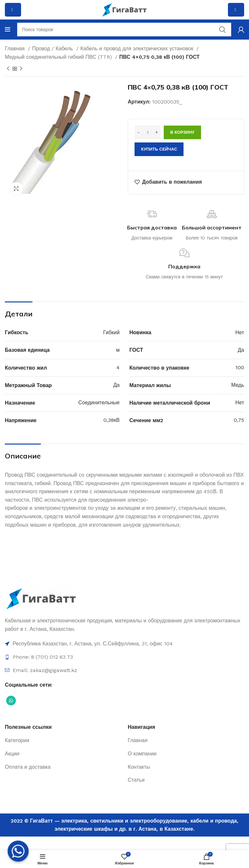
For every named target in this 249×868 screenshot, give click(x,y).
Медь (238, 385)
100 (240, 367)
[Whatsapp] (18, 851)
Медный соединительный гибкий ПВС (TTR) (59, 57)
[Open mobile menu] (8, 30)
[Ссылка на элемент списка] (124, 644)
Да (241, 350)
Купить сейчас (159, 149)
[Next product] (21, 69)
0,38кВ (112, 420)
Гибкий (111, 332)
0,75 (239, 420)
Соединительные (99, 403)
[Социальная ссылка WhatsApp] (11, 701)
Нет (240, 332)
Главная (16, 49)
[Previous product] (8, 69)
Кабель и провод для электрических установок (138, 49)
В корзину (182, 132)
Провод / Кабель (53, 49)
